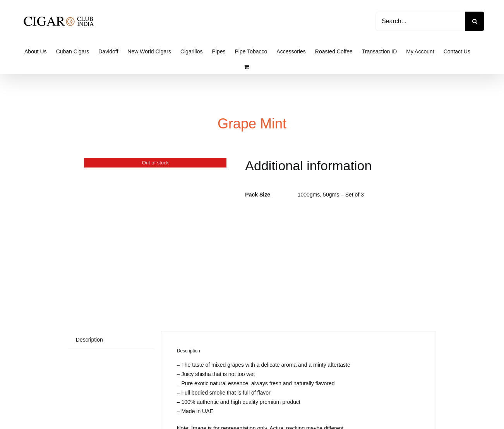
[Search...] (420, 21)
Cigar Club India (271, 417)
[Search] (475, 21)
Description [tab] (89, 241)
